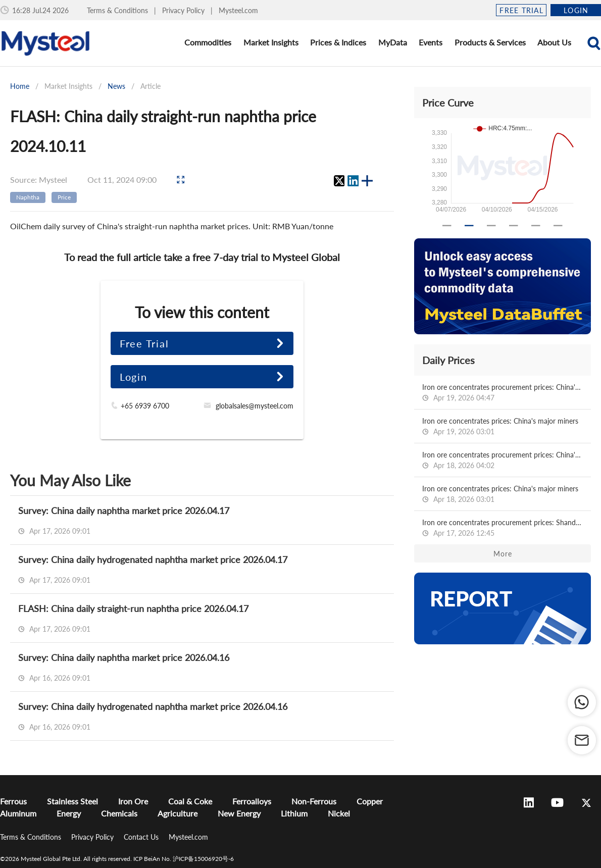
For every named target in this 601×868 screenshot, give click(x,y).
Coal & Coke (190, 801)
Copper (370, 801)
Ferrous (13, 801)
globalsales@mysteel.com (255, 406)
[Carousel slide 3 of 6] (491, 226)
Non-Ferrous (314, 801)
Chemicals (119, 813)
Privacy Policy (184, 10)
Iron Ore (133, 801)
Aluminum (18, 813)
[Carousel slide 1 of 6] (447, 226)
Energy (69, 813)
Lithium (294, 813)
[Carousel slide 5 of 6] (536, 226)
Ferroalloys (252, 801)
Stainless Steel (72, 801)
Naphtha (28, 197)
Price (64, 197)
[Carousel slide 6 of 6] (558, 226)
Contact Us (142, 837)
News (116, 86)
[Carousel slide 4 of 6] (514, 226)
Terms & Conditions (118, 10)
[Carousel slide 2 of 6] (469, 226)
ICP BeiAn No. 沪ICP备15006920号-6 (184, 859)
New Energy (239, 813)
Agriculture (178, 813)
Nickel (339, 813)
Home (20, 86)
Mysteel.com (238, 10)
